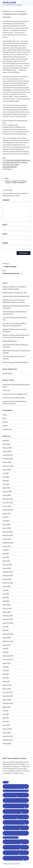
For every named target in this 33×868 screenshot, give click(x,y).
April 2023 (6, 557)
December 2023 (8, 532)
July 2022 (6, 590)
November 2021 (8, 619)
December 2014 (8, 660)
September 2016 (8, 656)
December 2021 (8, 616)
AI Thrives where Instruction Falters (14, 398)
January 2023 (7, 568)
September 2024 (8, 510)
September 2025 (8, 466)
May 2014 (6, 674)
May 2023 (6, 554)
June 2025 (6, 477)
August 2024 (7, 514)
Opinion (5, 422)
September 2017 (8, 641)
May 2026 (6, 441)
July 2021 (5, 627)
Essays (5, 415)
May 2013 (6, 718)
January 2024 (7, 528)
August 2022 (7, 587)
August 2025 (7, 470)
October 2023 (7, 539)
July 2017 (5, 649)
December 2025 (8, 455)
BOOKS (5, 283)
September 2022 (8, 583)
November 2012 (8, 740)
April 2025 (6, 484)
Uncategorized (7, 429)
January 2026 (7, 451)
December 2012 (8, 736)
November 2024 (8, 503)
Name (5, 225)
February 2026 (7, 448)
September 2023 (8, 543)
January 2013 (7, 733)
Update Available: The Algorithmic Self (15, 293)
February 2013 (7, 729)
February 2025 (7, 492)
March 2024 (6, 524)
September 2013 (8, 703)
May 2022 (6, 598)
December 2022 (8, 572)
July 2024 (6, 517)
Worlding (9, 3)
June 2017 (6, 652)
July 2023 (6, 550)
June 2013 (6, 714)
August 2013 (7, 707)
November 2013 (8, 696)
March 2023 (6, 561)
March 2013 (6, 725)
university (22, 183)
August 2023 (7, 546)
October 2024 (7, 506)
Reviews (5, 426)
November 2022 (8, 576)
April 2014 (6, 678)
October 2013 (7, 700)
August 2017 (7, 645)
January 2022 (7, 612)
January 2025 (7, 495)
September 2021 (8, 623)
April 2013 (6, 722)
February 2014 (7, 685)
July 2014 (6, 667)
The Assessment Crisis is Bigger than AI (15, 394)
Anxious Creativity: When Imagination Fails (16, 296)
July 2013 (6, 711)
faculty (8, 181)
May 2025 (6, 481)
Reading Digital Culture (10, 341)
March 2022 (6, 605)
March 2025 (6, 488)
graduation (16, 181)
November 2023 (8, 535)
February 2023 (7, 565)
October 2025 (7, 462)
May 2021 (6, 630)
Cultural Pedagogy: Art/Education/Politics (15, 362)
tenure (15, 183)
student (24, 181)
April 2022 (6, 601)
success (8, 183)
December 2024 (8, 499)
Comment (6, 200)
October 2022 (7, 579)
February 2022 (7, 609)
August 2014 (7, 663)
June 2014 (6, 671)
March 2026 (6, 444)
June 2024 (6, 521)
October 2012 (7, 744)
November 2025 (8, 459)
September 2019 (8, 634)
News (7, 178)
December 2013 (8, 692)
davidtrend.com (8, 374)
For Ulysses (6, 390)
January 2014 (7, 689)
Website (5, 243)
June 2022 (6, 594)
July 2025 (6, 473)
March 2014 (6, 682)
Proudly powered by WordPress (11, 864)
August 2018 (7, 638)
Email (5, 234)
